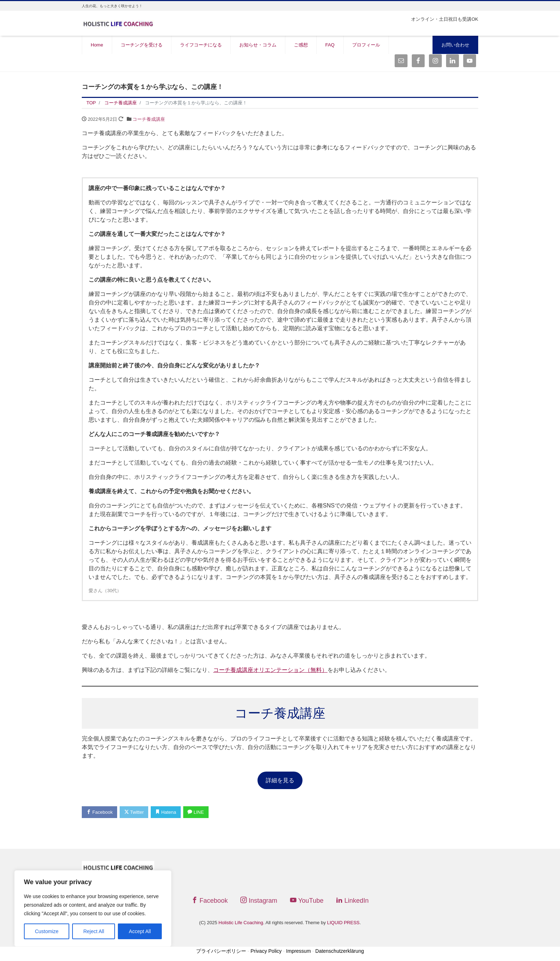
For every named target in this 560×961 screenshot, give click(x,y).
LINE (196, 812)
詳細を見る (280, 780)
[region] (93, 908)
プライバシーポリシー (221, 951)
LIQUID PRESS (343, 923)
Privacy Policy (266, 951)
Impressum (298, 951)
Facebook (100, 812)
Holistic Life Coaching (241, 923)
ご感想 (301, 45)
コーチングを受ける (142, 45)
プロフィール (366, 45)
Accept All (140, 931)
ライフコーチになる (201, 45)
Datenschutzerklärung (340, 951)
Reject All (94, 931)
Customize (47, 931)
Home (97, 45)
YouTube (307, 901)
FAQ (330, 45)
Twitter (134, 812)
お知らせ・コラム (258, 45)
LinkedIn (352, 901)
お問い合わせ (455, 45)
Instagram (259, 901)
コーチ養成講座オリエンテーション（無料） (270, 670)
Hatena (166, 812)
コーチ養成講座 (149, 119)
